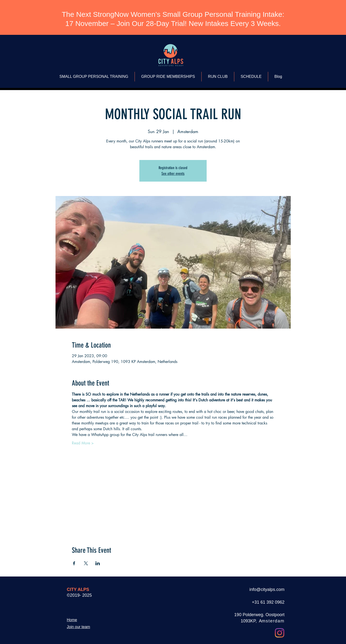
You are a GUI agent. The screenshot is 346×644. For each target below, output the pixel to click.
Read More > (83, 443)
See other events (173, 174)
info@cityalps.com (267, 589)
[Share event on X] (86, 563)
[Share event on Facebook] (74, 563)
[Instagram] (280, 633)
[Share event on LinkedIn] (98, 563)
